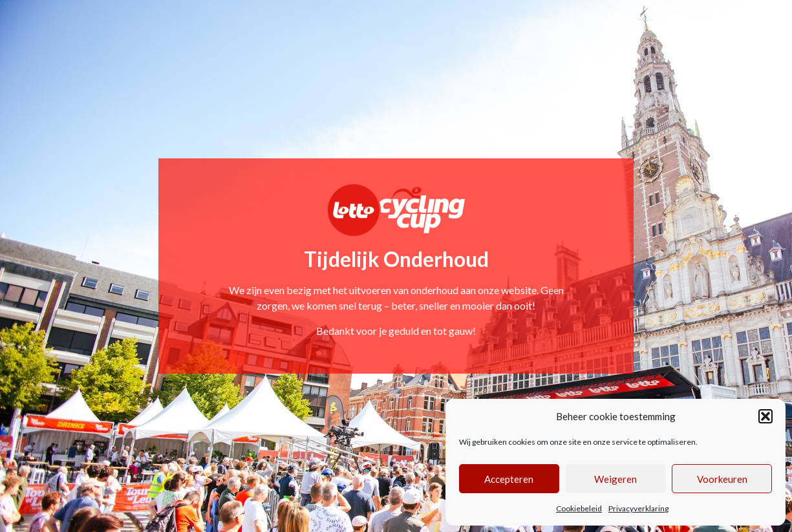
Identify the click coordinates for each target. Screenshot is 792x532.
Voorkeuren (722, 479)
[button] (765, 416)
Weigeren (615, 479)
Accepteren (509, 479)
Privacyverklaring (638, 508)
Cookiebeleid (579, 508)
